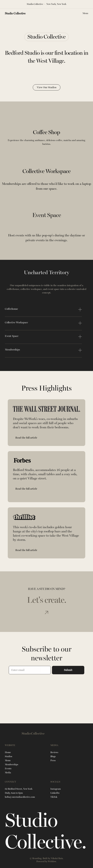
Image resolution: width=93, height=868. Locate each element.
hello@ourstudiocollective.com (20, 797)
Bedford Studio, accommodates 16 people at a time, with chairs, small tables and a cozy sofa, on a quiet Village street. (45, 474)
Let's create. (46, 600)
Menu (8, 760)
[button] (85, 13)
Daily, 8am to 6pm (14, 793)
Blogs (53, 756)
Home (8, 752)
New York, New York (56, 4)
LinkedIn (55, 793)
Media (8, 773)
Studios (9, 756)
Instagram (56, 789)
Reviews (54, 752)
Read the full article (26, 438)
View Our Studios (47, 87)
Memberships (12, 765)
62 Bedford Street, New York (19, 789)
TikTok (54, 797)
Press (53, 760)
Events (8, 769)
